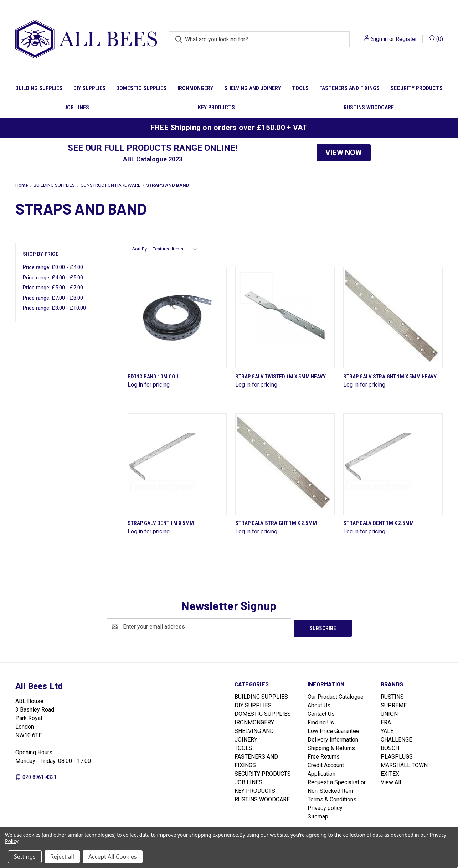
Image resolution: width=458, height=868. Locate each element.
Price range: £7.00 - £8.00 (53, 298)
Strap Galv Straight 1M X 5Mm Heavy (390, 377)
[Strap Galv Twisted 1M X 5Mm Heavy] (285, 318)
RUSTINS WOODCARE (369, 107)
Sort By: (140, 249)
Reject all (62, 857)
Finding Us (321, 721)
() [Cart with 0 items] (436, 39)
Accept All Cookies (113, 857)
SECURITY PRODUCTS (417, 88)
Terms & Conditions (332, 798)
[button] (344, 153)
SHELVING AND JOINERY (253, 88)
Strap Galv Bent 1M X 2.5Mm (379, 523)
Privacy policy (325, 807)
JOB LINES (77, 107)
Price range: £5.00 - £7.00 (53, 288)
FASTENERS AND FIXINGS (349, 88)
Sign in (379, 39)
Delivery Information (333, 738)
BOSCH (390, 747)
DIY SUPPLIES (89, 88)
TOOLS (300, 88)
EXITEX (390, 772)
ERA (386, 721)
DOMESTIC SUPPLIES (141, 88)
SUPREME (394, 704)
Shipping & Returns (331, 747)
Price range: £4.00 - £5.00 (53, 278)
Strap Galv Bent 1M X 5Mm (161, 523)
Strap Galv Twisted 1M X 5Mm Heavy (281, 377)
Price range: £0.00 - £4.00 (53, 267)
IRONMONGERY (195, 88)
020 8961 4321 (40, 775)
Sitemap (318, 815)
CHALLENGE (396, 738)
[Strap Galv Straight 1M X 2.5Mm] (285, 464)
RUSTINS (392, 695)
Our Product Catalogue (336, 695)
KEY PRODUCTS (216, 107)
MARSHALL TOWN (404, 764)
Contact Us (321, 712)
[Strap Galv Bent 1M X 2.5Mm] (393, 464)
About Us (319, 704)
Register (406, 39)
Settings (25, 857)
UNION (389, 712)
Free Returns (324, 755)
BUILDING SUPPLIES (39, 88)
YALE (387, 730)
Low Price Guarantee (333, 730)
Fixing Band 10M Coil (154, 377)
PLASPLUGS (397, 755)
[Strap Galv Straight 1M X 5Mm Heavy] (393, 318)
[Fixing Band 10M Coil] (177, 318)
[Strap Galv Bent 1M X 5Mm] (177, 464)
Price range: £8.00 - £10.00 (54, 308)
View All (391, 781)
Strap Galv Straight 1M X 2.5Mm (276, 523)
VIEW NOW (344, 153)
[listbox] (176, 249)
